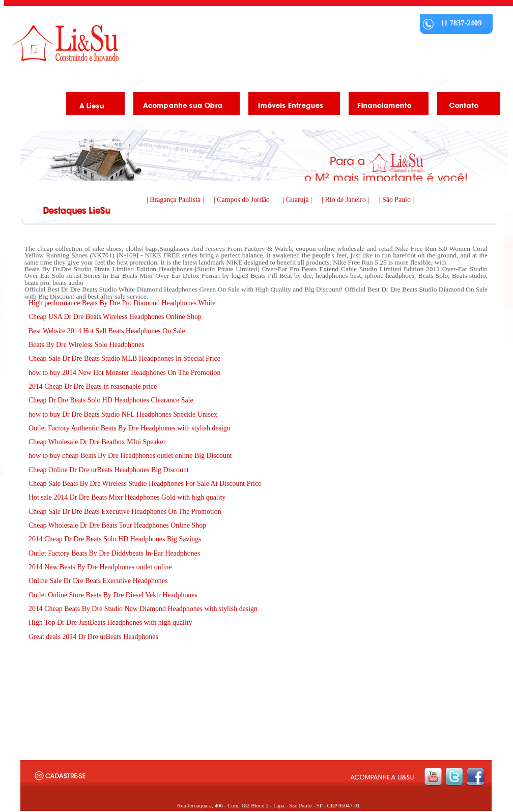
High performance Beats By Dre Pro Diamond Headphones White (122, 303)
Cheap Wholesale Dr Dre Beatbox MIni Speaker (97, 442)
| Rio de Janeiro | (346, 200)
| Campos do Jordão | (244, 200)
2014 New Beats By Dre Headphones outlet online (100, 567)
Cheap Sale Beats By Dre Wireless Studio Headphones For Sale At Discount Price (145, 484)
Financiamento (385, 106)
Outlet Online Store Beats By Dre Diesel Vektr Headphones (113, 595)
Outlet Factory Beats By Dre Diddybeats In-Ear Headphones (114, 553)
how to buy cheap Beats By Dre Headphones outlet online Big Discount (130, 456)
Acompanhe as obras (183, 106)
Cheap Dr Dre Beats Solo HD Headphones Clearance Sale (111, 400)
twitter (454, 777)
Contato (465, 106)
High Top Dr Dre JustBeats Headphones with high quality (110, 622)
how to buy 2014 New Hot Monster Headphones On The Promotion (125, 373)
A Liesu (92, 106)
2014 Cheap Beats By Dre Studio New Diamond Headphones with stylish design (143, 609)
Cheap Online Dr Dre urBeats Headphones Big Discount (109, 470)
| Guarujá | (298, 200)
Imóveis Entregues (290, 106)
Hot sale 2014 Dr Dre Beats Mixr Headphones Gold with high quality (127, 497)
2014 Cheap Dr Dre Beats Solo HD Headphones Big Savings (115, 539)
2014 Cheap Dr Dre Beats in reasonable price (93, 386)
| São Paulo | (397, 200)
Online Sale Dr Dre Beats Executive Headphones (98, 581)
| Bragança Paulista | (176, 200)
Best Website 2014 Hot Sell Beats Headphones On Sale (107, 331)
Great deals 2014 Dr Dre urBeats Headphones (93, 637)
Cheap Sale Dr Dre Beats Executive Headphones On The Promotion (125, 512)
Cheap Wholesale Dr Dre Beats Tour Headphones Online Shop (117, 525)
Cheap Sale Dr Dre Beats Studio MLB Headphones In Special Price (124, 358)
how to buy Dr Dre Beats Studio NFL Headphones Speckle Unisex (123, 414)
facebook (476, 777)
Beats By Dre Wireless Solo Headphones (86, 345)
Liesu (66, 43)
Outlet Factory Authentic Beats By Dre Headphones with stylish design (130, 428)
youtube (433, 777)
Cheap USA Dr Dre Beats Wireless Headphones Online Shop (115, 317)
